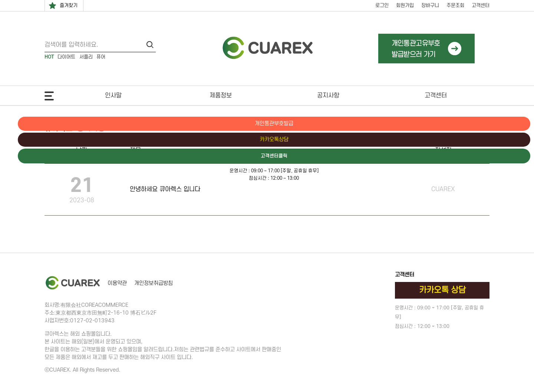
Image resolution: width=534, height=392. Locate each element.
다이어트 (66, 57)
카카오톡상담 (502, 140)
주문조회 (455, 5)
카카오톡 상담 (442, 290)
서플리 (86, 57)
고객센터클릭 (502, 157)
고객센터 (481, 5)
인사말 (113, 96)
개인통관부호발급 (502, 124)
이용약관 (117, 283)
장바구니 (430, 5)
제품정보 (221, 96)
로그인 (382, 5)
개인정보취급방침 (154, 283)
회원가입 (405, 5)
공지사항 (328, 96)
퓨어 (101, 57)
